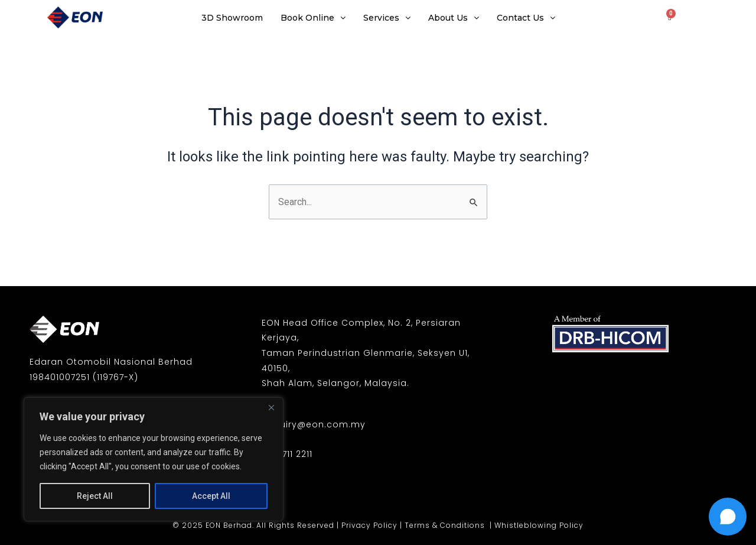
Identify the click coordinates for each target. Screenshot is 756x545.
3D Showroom (232, 18)
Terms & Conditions (446, 525)
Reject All (95, 496)
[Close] (271, 407)
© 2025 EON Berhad (212, 525)
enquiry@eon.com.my (314, 424)
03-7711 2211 (287, 454)
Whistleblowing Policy (539, 525)
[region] (154, 459)
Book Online (313, 18)
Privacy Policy (369, 525)
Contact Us (526, 18)
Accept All (211, 496)
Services (387, 18)
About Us (454, 18)
